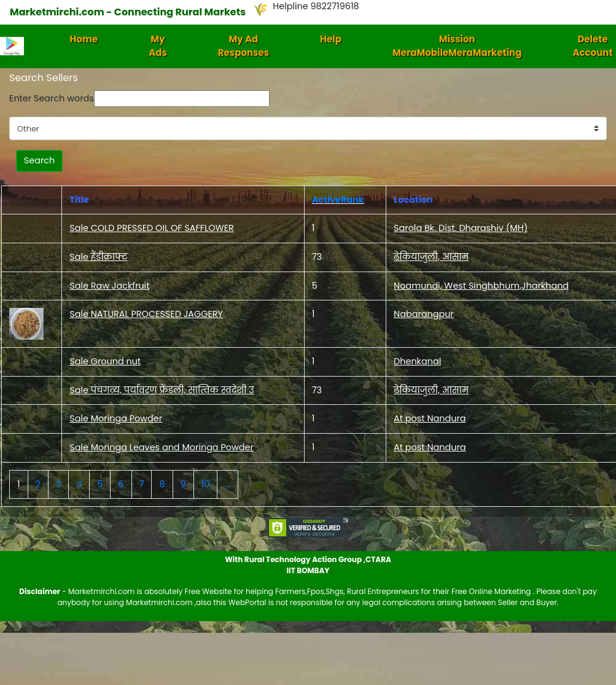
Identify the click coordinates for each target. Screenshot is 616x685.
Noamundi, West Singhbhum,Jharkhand (481, 286)
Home (84, 39)
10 (206, 484)
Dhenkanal (417, 361)
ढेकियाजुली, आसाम (431, 257)
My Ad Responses (244, 46)
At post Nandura (430, 418)
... (228, 484)
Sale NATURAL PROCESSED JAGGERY (146, 314)
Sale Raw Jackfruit (109, 286)
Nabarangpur (424, 314)
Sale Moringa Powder (116, 418)
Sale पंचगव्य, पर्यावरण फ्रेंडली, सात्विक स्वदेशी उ (162, 390)
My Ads (158, 46)
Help (331, 39)
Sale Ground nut (105, 361)
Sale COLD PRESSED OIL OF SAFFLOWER (152, 228)
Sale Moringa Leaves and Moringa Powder (162, 447)
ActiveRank (338, 200)
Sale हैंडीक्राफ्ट (98, 257)
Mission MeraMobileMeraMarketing (457, 46)
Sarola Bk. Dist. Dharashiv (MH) (461, 228)
